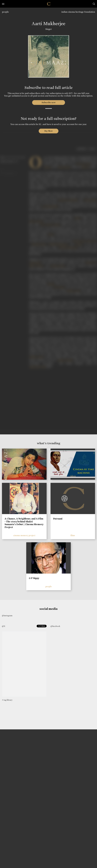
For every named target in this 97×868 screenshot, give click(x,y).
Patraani (58, 519)
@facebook (55, 626)
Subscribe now (48, 102)
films (73, 535)
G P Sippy (34, 578)
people (5, 12)
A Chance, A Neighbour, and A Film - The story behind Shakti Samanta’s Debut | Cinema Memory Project (24, 523)
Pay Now (49, 131)
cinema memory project (24, 535)
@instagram (7, 616)
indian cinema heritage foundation (78, 12)
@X (4, 626)
